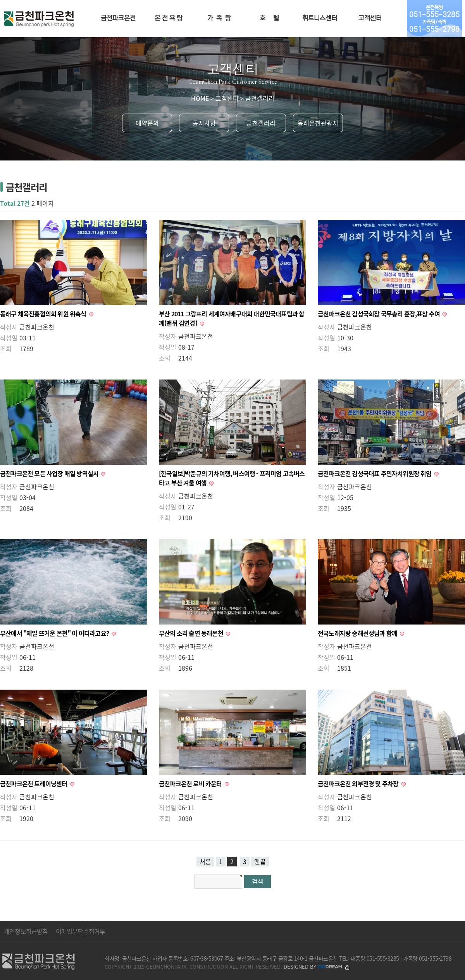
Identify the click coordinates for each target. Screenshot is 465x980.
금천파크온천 (118, 18)
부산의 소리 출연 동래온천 (192, 633)
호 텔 (269, 18)
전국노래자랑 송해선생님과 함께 (358, 633)
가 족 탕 (219, 18)
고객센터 (370, 18)
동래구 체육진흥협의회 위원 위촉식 (44, 314)
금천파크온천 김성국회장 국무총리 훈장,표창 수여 (379, 314)
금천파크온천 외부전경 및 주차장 (359, 783)
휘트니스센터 (320, 18)
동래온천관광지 (318, 123)
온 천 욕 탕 (169, 18)
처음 (205, 861)
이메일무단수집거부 (81, 931)
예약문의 (147, 123)
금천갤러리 (261, 123)
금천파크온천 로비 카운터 (191, 783)
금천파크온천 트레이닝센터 (34, 783)
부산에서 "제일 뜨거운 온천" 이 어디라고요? (55, 633)
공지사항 (204, 123)
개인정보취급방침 (26, 931)
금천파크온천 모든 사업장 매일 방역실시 (50, 473)
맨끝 (260, 861)
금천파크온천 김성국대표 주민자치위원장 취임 (375, 473)
